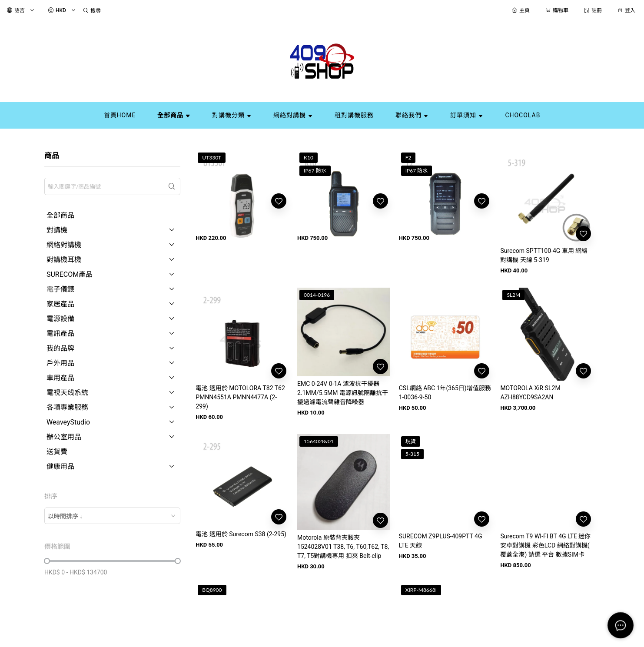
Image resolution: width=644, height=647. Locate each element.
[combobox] (112, 516)
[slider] (47, 561)
